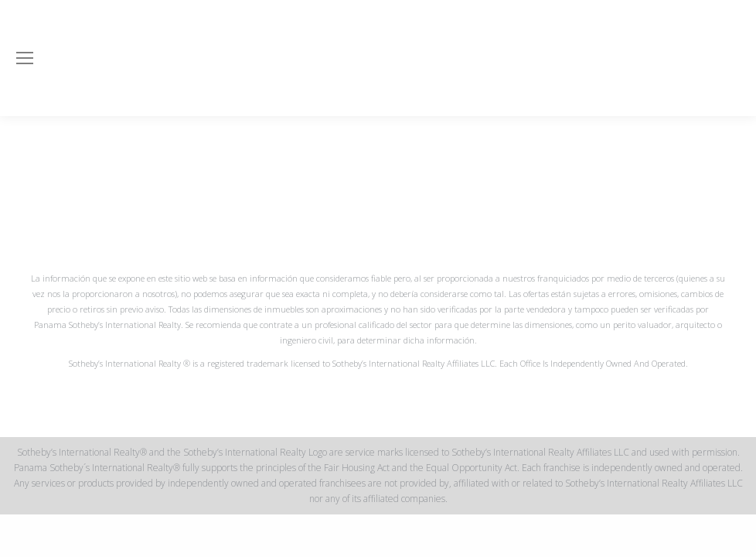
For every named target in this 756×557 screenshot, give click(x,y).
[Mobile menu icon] (25, 58)
